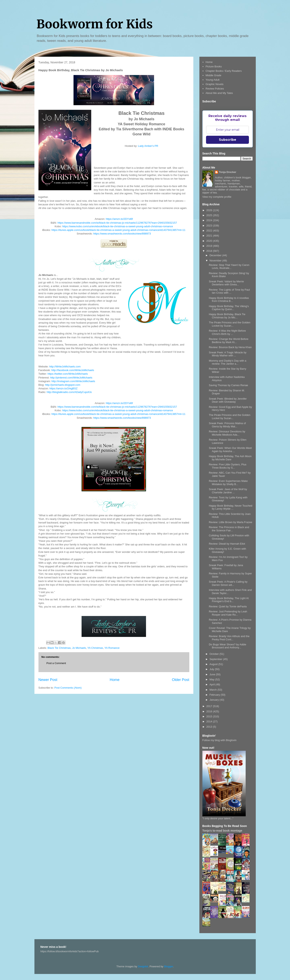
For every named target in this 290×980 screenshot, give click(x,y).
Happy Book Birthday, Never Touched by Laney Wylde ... (231, 507)
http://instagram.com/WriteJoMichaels (73, 381)
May (212, 679)
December (216, 255)
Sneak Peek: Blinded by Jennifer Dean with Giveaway (228, 400)
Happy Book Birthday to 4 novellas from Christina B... (229, 300)
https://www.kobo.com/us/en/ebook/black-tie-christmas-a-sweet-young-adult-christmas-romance (118, 226)
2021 (210, 236)
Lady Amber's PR (148, 146)
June (213, 674)
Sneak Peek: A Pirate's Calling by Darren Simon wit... (228, 583)
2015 (210, 716)
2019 (210, 246)
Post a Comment (56, 663)
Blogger (169, 966)
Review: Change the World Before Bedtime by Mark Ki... (229, 341)
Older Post (181, 680)
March (213, 690)
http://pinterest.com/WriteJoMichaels (71, 378)
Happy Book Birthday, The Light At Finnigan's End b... (229, 600)
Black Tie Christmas (59, 648)
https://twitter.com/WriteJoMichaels (68, 374)
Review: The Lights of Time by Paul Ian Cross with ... (229, 291)
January (214, 700)
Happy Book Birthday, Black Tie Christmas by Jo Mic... (227, 316)
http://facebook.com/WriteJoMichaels (73, 370)
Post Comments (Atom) (68, 688)
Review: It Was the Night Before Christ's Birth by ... (227, 332)
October (214, 654)
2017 (210, 706)
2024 (210, 220)
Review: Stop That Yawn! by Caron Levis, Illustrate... (229, 267)
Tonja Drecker (228, 172)
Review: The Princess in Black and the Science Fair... (229, 529)
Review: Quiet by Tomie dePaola (228, 606)
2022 (210, 231)
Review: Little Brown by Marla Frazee (230, 522)
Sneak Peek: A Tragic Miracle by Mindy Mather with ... (228, 354)
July (212, 669)
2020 (210, 241)
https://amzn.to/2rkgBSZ (63, 388)
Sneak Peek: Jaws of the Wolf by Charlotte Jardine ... (228, 491)
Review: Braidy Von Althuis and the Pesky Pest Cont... (229, 638)
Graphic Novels (215, 84)
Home (115, 680)
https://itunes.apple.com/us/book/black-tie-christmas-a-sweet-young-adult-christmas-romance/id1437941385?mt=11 (119, 230)
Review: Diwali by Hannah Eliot (227, 544)
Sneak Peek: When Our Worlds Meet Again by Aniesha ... (230, 450)
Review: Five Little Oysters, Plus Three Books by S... (228, 466)
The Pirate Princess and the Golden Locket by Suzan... (230, 324)
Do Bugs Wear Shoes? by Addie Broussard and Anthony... (228, 646)
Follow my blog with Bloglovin (220, 740)
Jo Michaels (79, 648)
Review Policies (215, 89)
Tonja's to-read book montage (222, 831)
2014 (210, 721)
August (214, 664)
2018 (210, 251)
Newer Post (48, 680)
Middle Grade (213, 75)
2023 (210, 226)
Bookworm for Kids (95, 24)
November (216, 261)
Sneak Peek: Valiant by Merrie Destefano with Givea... (226, 283)
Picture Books (214, 66)
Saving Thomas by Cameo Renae (228, 385)
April (212, 684)
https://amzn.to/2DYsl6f (119, 219)
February (215, 695)
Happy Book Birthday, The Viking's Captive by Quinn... (229, 308)
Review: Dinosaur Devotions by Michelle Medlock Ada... (227, 433)
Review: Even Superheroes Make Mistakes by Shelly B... (228, 483)
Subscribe (228, 140)
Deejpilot (143, 966)
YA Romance (112, 648)
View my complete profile (217, 197)
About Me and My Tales (219, 93)
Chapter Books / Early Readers (224, 71)
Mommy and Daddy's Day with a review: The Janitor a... (228, 362)
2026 (210, 210)
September (216, 659)
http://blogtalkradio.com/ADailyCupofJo (69, 392)
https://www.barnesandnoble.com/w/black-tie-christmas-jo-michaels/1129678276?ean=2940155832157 (117, 223)
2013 (210, 727)
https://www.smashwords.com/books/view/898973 (122, 234)
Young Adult (213, 80)
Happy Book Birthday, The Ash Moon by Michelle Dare (230, 458)
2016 (210, 711)
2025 (210, 215)
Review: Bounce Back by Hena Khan (230, 347)
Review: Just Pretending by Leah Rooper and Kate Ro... (228, 613)
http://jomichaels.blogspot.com (63, 385)
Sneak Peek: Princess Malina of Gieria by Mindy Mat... (227, 425)
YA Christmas (95, 648)
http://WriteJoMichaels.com (65, 367)
